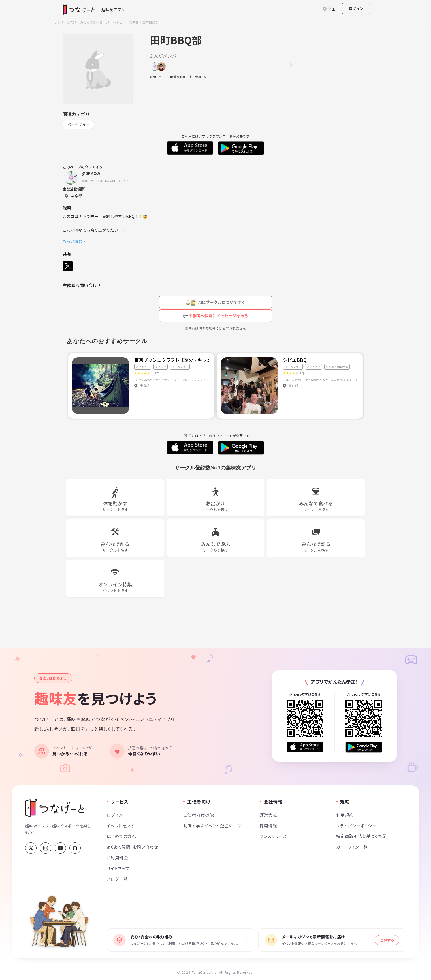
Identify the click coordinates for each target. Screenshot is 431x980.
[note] (75, 848)
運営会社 (268, 815)
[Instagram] (46, 848)
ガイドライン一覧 (352, 847)
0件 (161, 77)
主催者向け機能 (199, 815)
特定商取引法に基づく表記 (361, 836)
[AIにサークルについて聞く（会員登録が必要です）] (215, 302)
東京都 (134, 22)
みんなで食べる (91, 22)
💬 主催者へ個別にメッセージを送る (216, 316)
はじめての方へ (121, 836)
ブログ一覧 (117, 879)
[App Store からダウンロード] (305, 747)
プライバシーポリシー (356, 826)
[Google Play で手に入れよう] (364, 747)
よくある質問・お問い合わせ (133, 847)
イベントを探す (121, 826)
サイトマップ (118, 868)
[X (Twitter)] (31, 848)
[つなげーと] (55, 808)
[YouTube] (60, 848)
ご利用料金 (117, 858)
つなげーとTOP (65, 22)
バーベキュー (116, 22)
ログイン (356, 8)
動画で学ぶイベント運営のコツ (212, 826)
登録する (387, 940)
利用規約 (345, 815)
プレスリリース (273, 836)
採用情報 (268, 826)
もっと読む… (74, 241)
